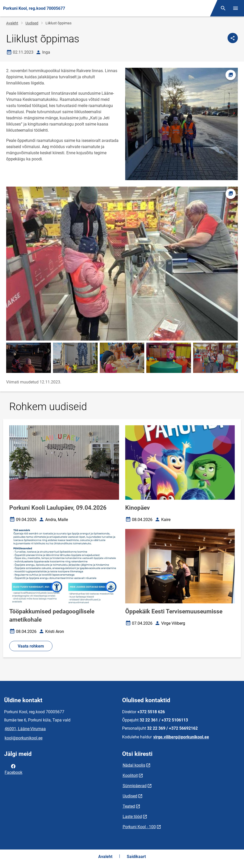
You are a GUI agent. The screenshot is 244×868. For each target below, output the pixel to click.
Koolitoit (130, 775)
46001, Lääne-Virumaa (25, 729)
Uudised (32, 23)
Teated (129, 806)
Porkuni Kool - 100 (139, 827)
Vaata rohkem (31, 646)
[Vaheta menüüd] (236, 8)
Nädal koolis (134, 765)
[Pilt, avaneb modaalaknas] (122, 264)
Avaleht (12, 23)
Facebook (13, 769)
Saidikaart (136, 857)
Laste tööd (132, 817)
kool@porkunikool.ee (24, 738)
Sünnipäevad (135, 786)
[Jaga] (233, 38)
